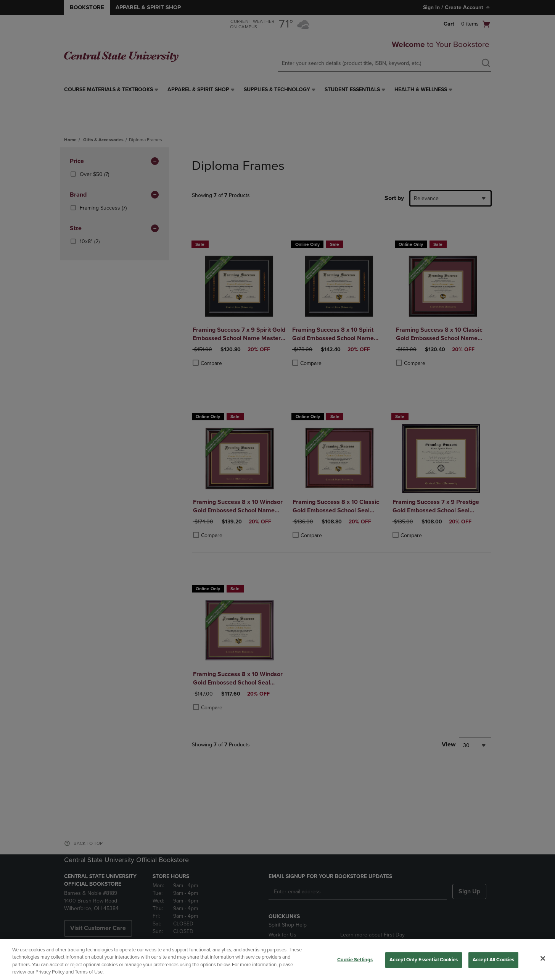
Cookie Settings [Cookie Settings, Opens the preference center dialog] (355, 960)
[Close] (543, 958)
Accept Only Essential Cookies (424, 960)
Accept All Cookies (493, 960)
